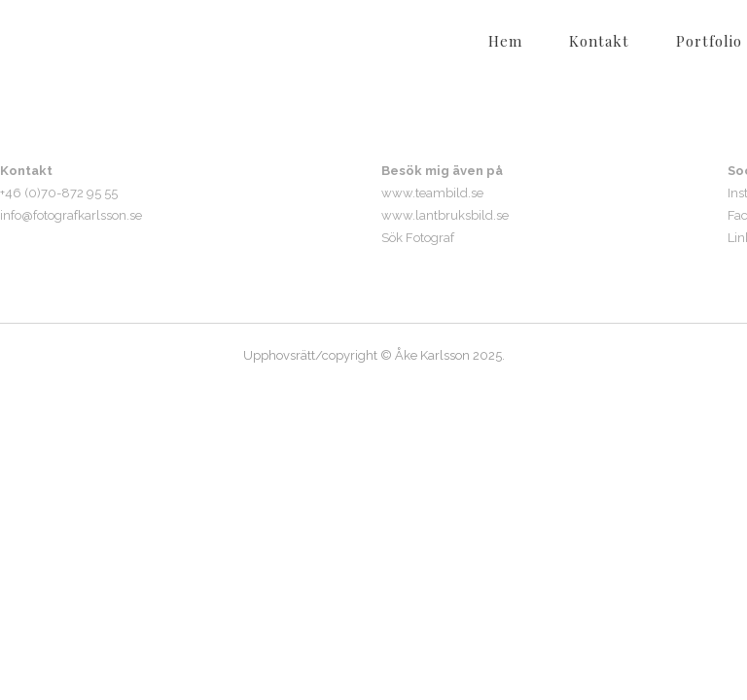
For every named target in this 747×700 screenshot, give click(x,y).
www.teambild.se (432, 193)
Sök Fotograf (418, 238)
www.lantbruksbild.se (445, 215)
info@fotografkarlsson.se (71, 215)
